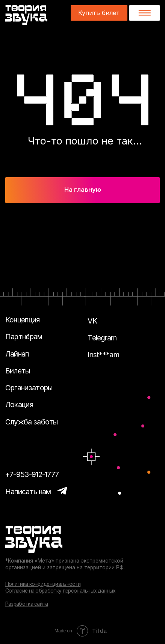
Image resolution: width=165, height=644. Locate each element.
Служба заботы (32, 422)
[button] (145, 13)
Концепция (23, 320)
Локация (19, 405)
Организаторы (29, 388)
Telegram (102, 338)
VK (92, 321)
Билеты (18, 371)
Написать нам (28, 492)
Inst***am (103, 355)
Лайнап (17, 354)
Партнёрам (24, 337)
